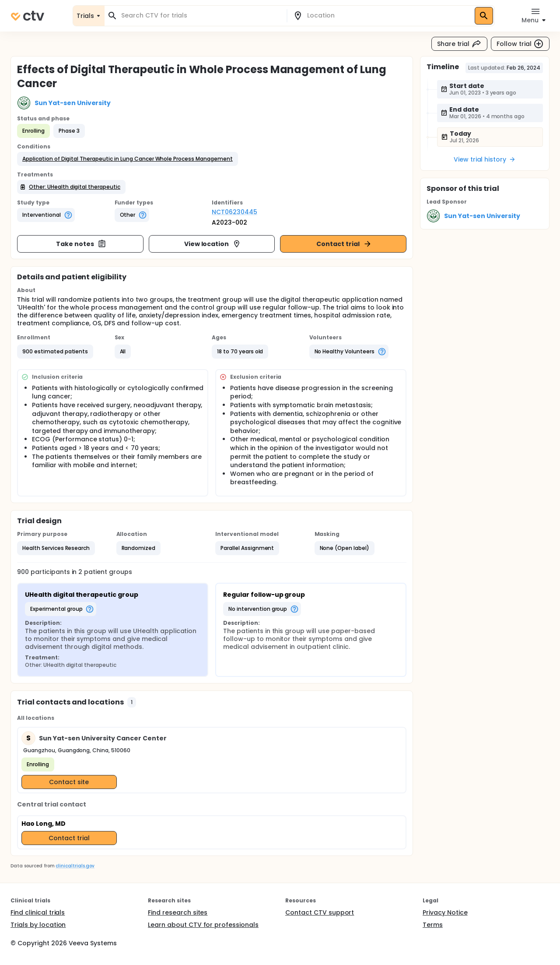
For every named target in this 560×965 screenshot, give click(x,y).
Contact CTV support (320, 912)
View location (213, 244)
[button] (128, 159)
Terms (433, 925)
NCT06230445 (234, 212)
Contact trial (344, 244)
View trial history (485, 159)
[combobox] (201, 16)
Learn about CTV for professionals (203, 925)
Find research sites (178, 912)
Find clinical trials (38, 912)
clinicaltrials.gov (75, 866)
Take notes (81, 244)
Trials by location (38, 925)
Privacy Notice (445, 912)
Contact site (69, 782)
